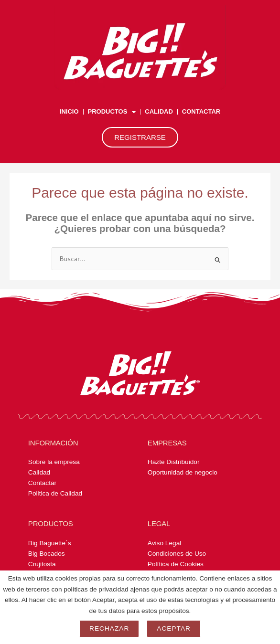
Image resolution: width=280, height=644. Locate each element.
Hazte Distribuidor (174, 462)
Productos (112, 112)
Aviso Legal (164, 543)
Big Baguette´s (50, 543)
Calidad (159, 111)
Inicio (69, 111)
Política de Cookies (176, 564)
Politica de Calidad (55, 493)
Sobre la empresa (54, 462)
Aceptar (174, 628)
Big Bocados (47, 554)
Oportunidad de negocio (183, 472)
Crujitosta (42, 564)
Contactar (201, 111)
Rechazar (109, 628)
